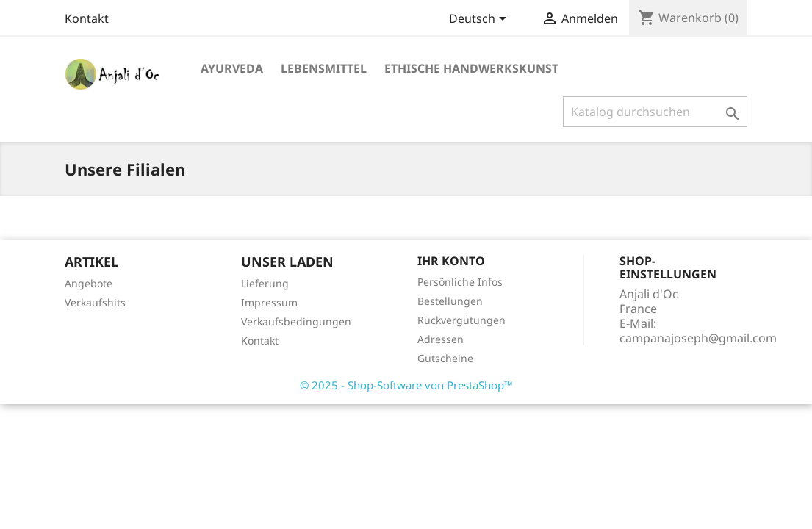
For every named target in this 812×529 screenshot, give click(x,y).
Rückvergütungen (461, 320)
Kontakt (87, 18)
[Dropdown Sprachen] (480, 20)
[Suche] (655, 112)
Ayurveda (232, 68)
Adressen (441, 339)
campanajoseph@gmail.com (698, 338)
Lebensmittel (324, 68)
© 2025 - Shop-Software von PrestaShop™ (406, 385)
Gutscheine (445, 358)
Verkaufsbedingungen (296, 321)
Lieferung (265, 283)
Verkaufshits (95, 302)
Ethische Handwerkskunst (471, 68)
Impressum (269, 302)
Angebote (89, 283)
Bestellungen (450, 301)
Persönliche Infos (460, 282)
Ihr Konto (451, 261)
